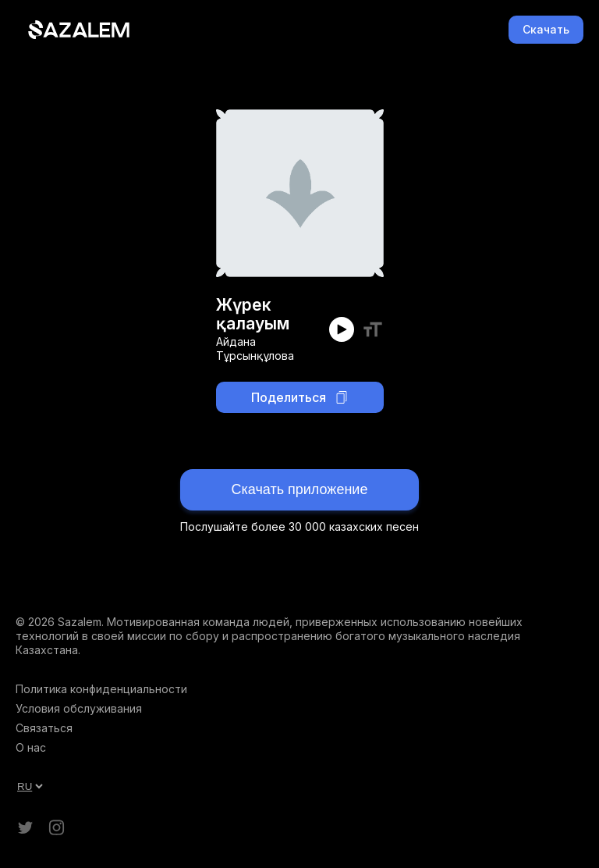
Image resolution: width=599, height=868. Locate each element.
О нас (31, 747)
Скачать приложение (300, 489)
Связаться (44, 728)
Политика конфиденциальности (101, 689)
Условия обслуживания (79, 708)
